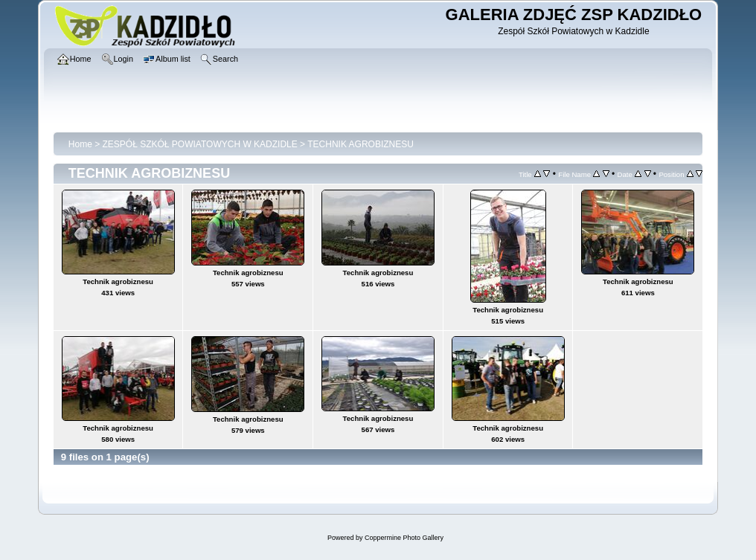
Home (80, 144)
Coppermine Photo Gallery (404, 538)
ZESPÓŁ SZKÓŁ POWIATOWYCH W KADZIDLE (200, 144)
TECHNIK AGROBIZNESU (361, 144)
